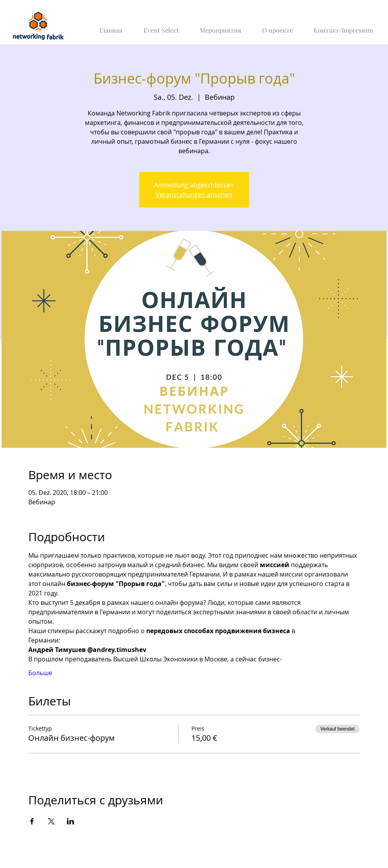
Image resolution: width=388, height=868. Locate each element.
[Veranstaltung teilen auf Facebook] (32, 821)
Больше (40, 673)
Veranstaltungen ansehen (194, 194)
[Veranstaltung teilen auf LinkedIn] (71, 821)
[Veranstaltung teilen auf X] (51, 821)
